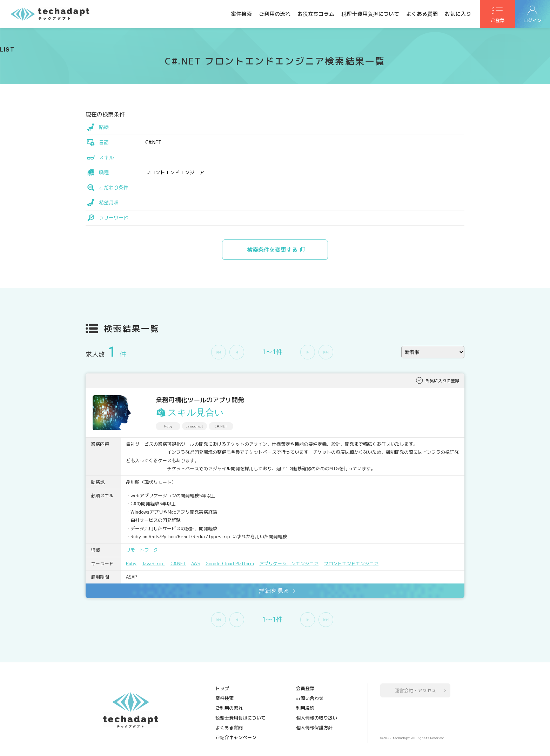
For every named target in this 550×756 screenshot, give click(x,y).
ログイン (532, 21)
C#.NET (178, 563)
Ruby (131, 563)
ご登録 (498, 21)
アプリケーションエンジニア (289, 563)
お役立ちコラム (316, 14)
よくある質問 (422, 14)
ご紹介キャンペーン (236, 737)
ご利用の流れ (275, 14)
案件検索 (241, 14)
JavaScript (153, 563)
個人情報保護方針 (314, 728)
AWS (196, 563)
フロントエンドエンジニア (351, 563)
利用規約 (305, 708)
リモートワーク (142, 550)
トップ (222, 688)
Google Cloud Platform (230, 563)
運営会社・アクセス (415, 690)
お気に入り (458, 14)
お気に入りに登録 (442, 381)
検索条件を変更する (272, 250)
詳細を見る (274, 591)
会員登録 (305, 688)
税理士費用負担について (370, 14)
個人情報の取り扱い (317, 718)
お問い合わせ (310, 698)
